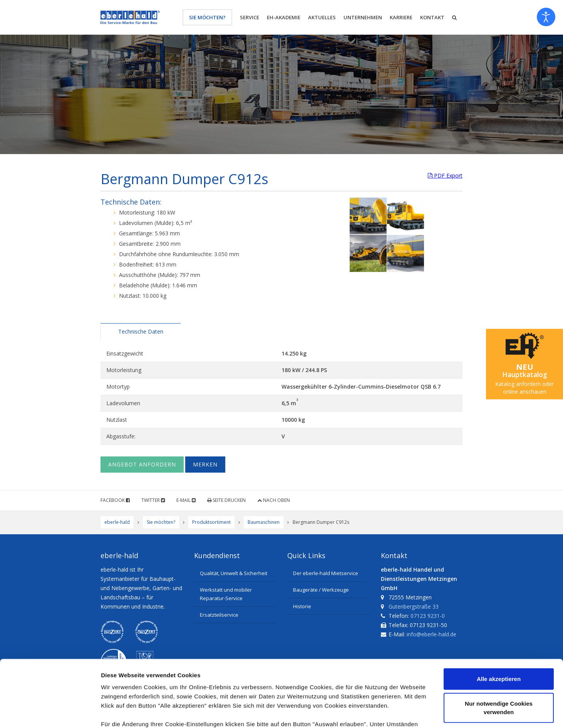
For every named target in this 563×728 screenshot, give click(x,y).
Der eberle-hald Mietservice (326, 573)
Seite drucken (226, 500)
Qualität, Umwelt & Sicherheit (234, 573)
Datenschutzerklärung (156, 683)
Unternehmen (363, 17)
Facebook (115, 500)
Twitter (153, 500)
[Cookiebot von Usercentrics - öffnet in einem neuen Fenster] (50, 713)
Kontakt (432, 17)
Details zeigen (410, 713)
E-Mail (186, 500)
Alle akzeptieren (499, 610)
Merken (205, 464)
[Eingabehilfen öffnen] (546, 17)
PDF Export (445, 175)
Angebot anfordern (142, 464)
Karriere (401, 17)
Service (250, 17)
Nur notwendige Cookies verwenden (499, 638)
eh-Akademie (284, 17)
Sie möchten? (207, 17)
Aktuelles (322, 17)
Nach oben (274, 500)
